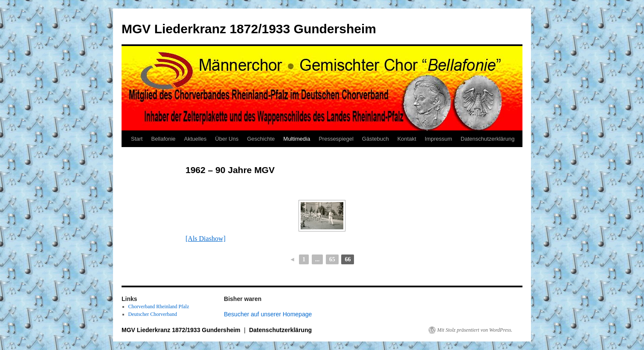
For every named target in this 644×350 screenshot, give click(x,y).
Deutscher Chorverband (153, 314)
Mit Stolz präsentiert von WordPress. (475, 330)
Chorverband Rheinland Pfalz (159, 307)
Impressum (438, 139)
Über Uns (227, 139)
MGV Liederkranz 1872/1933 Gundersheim (249, 29)
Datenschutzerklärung (487, 139)
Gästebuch (376, 139)
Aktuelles (196, 139)
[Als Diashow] (206, 239)
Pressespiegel (336, 139)
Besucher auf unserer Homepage (268, 314)
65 (332, 259)
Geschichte (261, 139)
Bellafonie (163, 139)
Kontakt (407, 139)
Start (137, 139)
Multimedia (297, 139)
